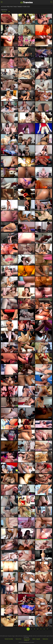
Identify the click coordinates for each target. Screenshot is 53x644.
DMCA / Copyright (36, 639)
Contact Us (27, 640)
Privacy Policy (27, 639)
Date (9, 12)
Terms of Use (18, 639)
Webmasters (45, 639)
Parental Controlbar (9, 639)
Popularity (4, 12)
